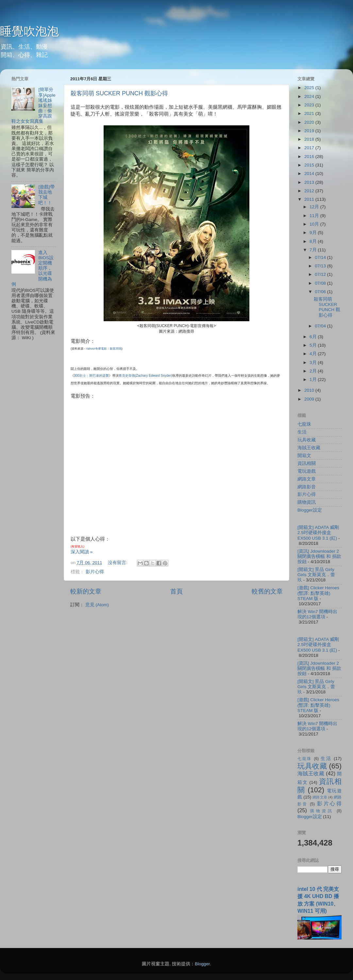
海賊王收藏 (309, 448)
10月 (315, 224)
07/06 (321, 292)
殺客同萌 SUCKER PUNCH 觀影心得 (119, 93)
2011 (310, 199)
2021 (310, 113)
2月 (314, 371)
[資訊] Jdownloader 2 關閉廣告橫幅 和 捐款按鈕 (319, 556)
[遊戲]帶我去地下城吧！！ (46, 195)
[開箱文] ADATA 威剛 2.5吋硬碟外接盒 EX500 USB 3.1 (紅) (318, 533)
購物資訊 (307, 502)
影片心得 (95, 572)
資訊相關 (307, 463)
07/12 (321, 274)
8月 (314, 241)
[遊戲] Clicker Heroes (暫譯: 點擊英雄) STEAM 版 (318, 593)
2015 (310, 165)
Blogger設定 (310, 510)
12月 (315, 207)
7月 (314, 250)
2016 (310, 157)
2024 (310, 96)
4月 (314, 354)
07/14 (321, 257)
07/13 (321, 266)
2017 (310, 148)
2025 (310, 88)
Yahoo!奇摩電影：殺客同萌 (103, 349)
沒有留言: (118, 563)
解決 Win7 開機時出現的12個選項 (317, 614)
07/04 (321, 326)
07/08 (321, 283)
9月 (314, 233)
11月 (315, 216)
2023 (310, 105)
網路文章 (307, 479)
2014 (310, 174)
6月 (314, 337)
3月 (314, 363)
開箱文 (304, 456)
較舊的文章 (267, 591)
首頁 (176, 591)
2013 (310, 182)
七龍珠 (304, 424)
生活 (302, 432)
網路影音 (307, 487)
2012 (310, 191)
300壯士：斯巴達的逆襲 (91, 376)
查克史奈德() (145, 376)
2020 (310, 122)
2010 (310, 390)
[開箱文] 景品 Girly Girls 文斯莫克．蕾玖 (316, 575)
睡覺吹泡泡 (29, 31)
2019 (310, 131)
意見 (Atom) (97, 605)
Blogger (202, 964)
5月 (314, 345)
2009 (310, 399)
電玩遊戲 (307, 471)
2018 (310, 139)
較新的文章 (86, 591)
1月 (314, 379)
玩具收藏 (307, 440)
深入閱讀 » (82, 552)
